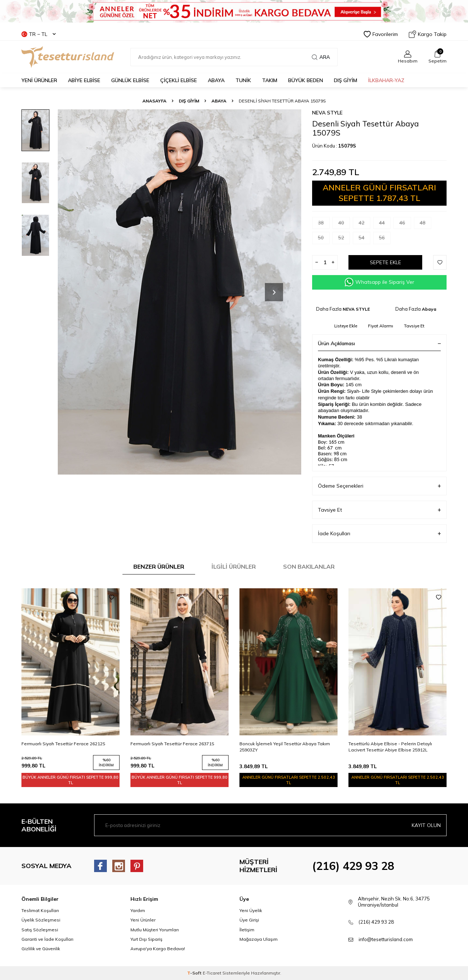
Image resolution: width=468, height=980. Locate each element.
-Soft (195, 973)
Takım (270, 80)
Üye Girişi (249, 920)
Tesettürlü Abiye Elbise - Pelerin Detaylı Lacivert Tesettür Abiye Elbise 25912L (390, 747)
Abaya (216, 80)
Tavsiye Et (414, 326)
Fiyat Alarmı (381, 326)
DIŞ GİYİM (346, 80)
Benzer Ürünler (159, 566)
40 (344, 224)
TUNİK (243, 80)
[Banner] (234, 11)
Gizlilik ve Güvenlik (41, 949)
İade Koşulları (379, 534)
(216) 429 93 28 (353, 866)
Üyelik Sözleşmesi (41, 920)
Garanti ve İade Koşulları (47, 939)
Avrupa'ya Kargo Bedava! (158, 949)
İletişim (247, 930)
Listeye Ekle (346, 326)
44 (385, 224)
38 (324, 224)
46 (405, 224)
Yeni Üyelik (251, 910)
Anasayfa (154, 101)
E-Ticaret (212, 973)
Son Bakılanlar (309, 566)
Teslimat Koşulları (40, 910)
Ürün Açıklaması (379, 343)
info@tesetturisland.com (386, 939)
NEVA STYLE (327, 113)
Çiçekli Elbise (179, 80)
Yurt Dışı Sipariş (146, 939)
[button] (274, 292)
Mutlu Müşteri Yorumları (155, 930)
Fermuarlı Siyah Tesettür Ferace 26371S (172, 744)
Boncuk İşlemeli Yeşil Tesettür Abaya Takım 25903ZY (285, 747)
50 (324, 239)
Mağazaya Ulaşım (259, 939)
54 (364, 239)
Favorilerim (381, 34)
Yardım (138, 910)
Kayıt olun (426, 825)
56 (385, 239)
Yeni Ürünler (143, 920)
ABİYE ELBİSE (84, 80)
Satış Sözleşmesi (40, 930)
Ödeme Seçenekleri (379, 486)
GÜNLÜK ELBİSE (130, 80)
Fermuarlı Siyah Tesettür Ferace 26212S (63, 744)
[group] (179, 292)
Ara (321, 57)
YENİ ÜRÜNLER (39, 80)
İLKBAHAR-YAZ (386, 80)
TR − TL (39, 34)
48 (425, 224)
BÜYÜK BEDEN (306, 80)
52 (344, 239)
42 (364, 224)
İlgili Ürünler (234, 566)
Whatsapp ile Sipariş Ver (379, 282)
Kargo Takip (428, 34)
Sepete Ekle (386, 262)
